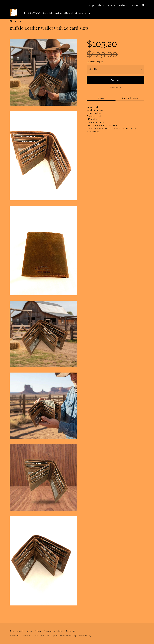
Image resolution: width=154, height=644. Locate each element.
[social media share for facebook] (11, 22)
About (101, 5)
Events (112, 5)
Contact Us (70, 631)
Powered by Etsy (84, 636)
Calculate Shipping (95, 62)
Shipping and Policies (53, 631)
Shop (91, 5)
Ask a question (115, 87)
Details (101, 98)
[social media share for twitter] (16, 22)
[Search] (143, 6)
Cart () (135, 5)
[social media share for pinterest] (20, 22)
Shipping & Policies (130, 98)
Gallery (123, 5)
